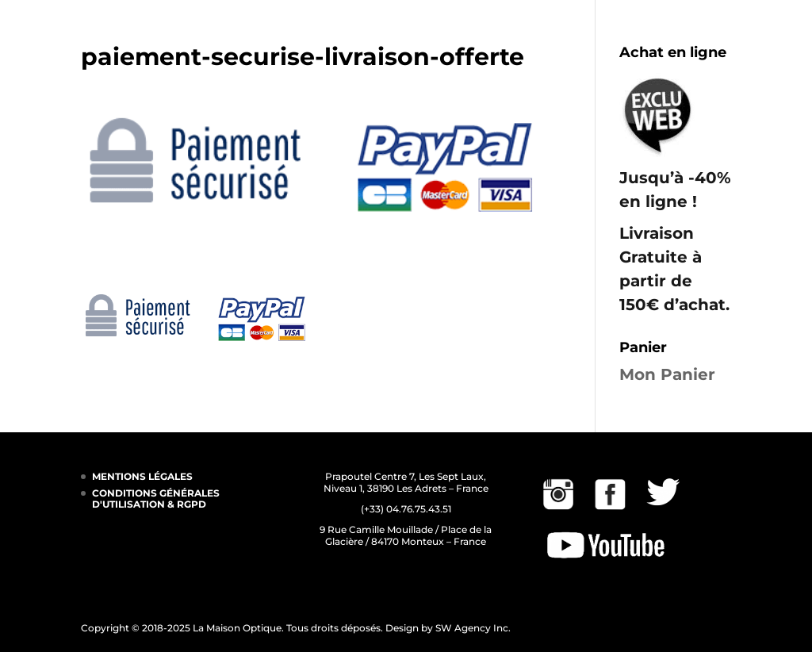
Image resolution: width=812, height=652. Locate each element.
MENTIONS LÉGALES (142, 476)
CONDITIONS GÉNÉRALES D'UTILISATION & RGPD (156, 499)
